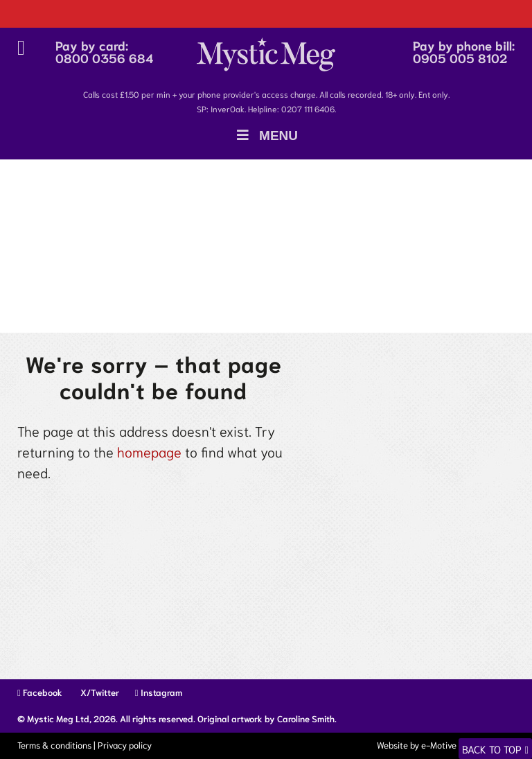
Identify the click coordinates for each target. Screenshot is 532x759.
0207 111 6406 (308, 108)
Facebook (40, 692)
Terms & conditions (54, 745)
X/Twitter (99, 692)
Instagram (159, 692)
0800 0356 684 (105, 58)
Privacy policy (125, 745)
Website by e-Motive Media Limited (445, 745)
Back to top (492, 749)
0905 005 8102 (460, 58)
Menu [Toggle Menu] (266, 136)
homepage (149, 451)
